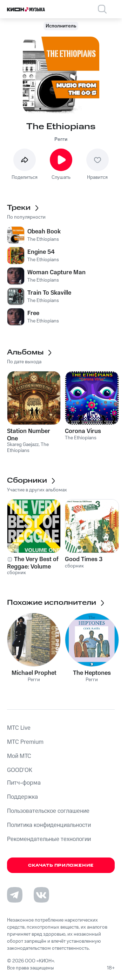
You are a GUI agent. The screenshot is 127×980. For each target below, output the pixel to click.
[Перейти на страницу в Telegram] (15, 895)
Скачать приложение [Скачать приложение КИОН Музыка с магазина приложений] (61, 865)
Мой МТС (19, 756)
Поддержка (22, 797)
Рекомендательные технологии (49, 839)
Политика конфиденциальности (49, 825)
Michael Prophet (34, 673)
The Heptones (92, 673)
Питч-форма (24, 783)
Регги (61, 139)
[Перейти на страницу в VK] (41, 895)
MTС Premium (25, 742)
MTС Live (19, 728)
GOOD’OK (20, 770)
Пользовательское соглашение (48, 811)
